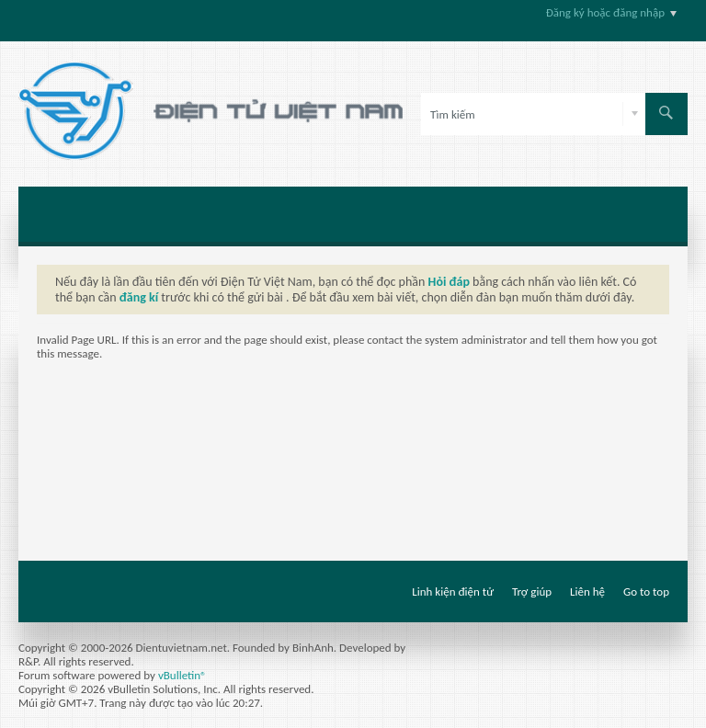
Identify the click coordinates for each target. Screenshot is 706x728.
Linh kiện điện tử (453, 591)
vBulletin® (182, 675)
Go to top (646, 591)
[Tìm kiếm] (533, 114)
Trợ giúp (532, 591)
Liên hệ (587, 591)
